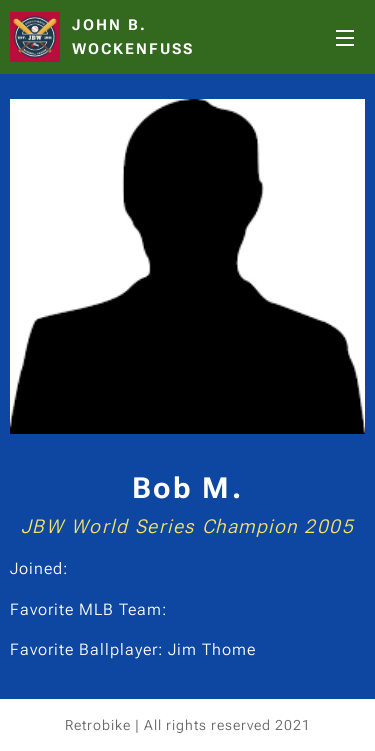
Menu (345, 38)
